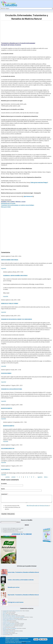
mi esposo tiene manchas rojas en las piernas (11, 611)
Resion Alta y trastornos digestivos (9, 616)
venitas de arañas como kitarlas (10, 260)
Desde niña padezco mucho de (9, 625)
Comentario (5, 494)
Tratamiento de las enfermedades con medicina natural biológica (18, 205)
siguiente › (40, 477)
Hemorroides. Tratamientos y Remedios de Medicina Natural (23, 572)
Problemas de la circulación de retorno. (12, 389)
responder (4, 268)
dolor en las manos (6, 373)
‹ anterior (13, 477)
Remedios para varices (14, 587)
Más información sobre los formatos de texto (38, 506)
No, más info (43, 639)
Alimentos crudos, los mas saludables (10, 628)
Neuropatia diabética (9, 426)
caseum (4, 613)
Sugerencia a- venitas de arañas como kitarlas (15, 276)
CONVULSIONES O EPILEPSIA (8, 631)
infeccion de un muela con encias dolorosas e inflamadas (13, 617)
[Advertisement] (13, 30)
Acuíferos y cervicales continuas (9, 623)
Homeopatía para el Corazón (8, 203)
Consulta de (5, 621)
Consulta (4, 627)
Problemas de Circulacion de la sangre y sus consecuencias (17, 319)
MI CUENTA (3, 637)
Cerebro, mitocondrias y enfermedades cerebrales (21, 580)
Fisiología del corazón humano (16, 602)
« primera (7, 477)
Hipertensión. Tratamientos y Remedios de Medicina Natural (23, 595)
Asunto (3, 489)
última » (46, 477)
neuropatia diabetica (7, 408)
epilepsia (4, 630)
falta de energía (6, 615)
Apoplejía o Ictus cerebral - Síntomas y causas (13, 202)
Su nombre (4, 484)
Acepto (36, 639)
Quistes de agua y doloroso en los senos (10, 620)
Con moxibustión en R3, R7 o (8, 626)
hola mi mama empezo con (8, 448)
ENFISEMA (5, 612)
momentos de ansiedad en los (8, 618)
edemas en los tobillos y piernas (10, 303)
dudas (4, 635)
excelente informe (6, 622)
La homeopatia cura (6, 633)
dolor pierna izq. (6, 469)
